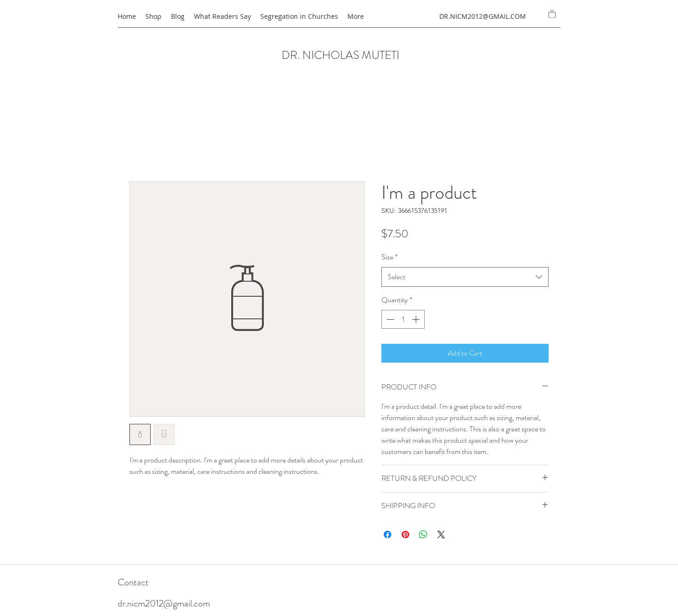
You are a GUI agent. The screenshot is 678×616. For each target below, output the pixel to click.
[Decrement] (389, 319)
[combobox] (465, 277)
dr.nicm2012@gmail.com (164, 604)
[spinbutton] (403, 319)
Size (389, 257)
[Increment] (417, 319)
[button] (552, 14)
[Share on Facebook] (387, 535)
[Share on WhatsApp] (423, 535)
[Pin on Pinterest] (405, 535)
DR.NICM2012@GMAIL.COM (483, 16)
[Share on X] (441, 535)
